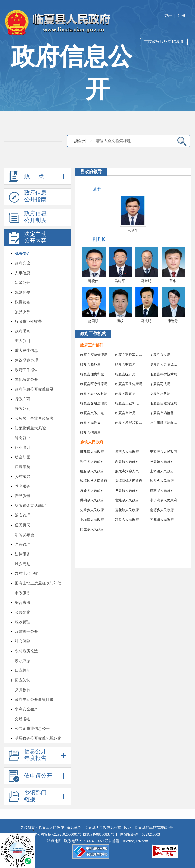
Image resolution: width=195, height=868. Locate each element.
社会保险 (23, 641)
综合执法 (23, 603)
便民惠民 (23, 525)
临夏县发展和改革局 (129, 423)
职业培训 (23, 447)
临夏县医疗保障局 (94, 384)
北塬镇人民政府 (92, 520)
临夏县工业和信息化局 (129, 403)
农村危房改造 (26, 651)
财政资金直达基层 (30, 506)
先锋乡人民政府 (92, 510)
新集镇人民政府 (127, 462)
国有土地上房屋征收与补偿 (38, 583)
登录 (168, 16)
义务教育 (23, 690)
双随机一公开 (26, 632)
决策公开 (23, 283)
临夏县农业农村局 (94, 394)
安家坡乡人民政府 (164, 452)
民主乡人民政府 (92, 529)
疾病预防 (23, 467)
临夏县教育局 (125, 394)
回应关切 (23, 670)
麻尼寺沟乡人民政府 (129, 471)
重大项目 (23, 341)
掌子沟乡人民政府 (164, 500)
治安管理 (23, 515)
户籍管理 (23, 544)
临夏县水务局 (160, 394)
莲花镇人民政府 (127, 510)
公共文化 (23, 612)
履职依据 (23, 661)
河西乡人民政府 (127, 452)
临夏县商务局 (90, 365)
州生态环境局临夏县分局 (164, 423)
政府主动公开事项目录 (34, 699)
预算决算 (23, 312)
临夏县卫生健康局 (129, 384)
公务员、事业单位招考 (34, 418)
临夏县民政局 (90, 423)
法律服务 (23, 554)
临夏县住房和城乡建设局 (94, 374)
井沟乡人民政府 (92, 500)
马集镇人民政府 (162, 462)
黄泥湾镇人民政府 (129, 481)
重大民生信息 (26, 351)
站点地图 (55, 841)
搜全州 (80, 141)
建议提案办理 (26, 360)
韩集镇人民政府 (92, 452)
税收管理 (23, 622)
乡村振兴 (23, 477)
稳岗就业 (23, 438)
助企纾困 (23, 457)
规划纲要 (23, 292)
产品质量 (23, 496)
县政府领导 (91, 172)
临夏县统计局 (125, 374)
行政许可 (23, 399)
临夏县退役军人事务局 (129, 355)
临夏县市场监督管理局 (164, 413)
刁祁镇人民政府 (162, 520)
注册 (181, 16)
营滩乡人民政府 (127, 500)
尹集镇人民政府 (127, 491)
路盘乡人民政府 (127, 520)
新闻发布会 (24, 535)
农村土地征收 (26, 573)
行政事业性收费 (28, 321)
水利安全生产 (26, 709)
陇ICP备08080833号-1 (100, 834)
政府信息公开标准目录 (34, 389)
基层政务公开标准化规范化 (38, 738)
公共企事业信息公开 (32, 729)
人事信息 (23, 273)
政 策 (38, 176)
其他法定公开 (26, 380)
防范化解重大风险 (30, 428)
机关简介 (23, 254)
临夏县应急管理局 (94, 355)
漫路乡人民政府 (92, 491)
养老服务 (23, 486)
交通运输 (23, 719)
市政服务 (23, 593)
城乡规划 (23, 564)
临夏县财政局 (125, 365)
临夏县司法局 (160, 384)
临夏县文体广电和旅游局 (94, 413)
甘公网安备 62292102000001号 (57, 834)
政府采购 (23, 331)
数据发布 (23, 302)
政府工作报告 (26, 370)
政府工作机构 (93, 334)
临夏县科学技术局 (164, 374)
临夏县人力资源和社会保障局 (164, 365)
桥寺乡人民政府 (92, 462)
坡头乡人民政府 (162, 481)
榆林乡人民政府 (162, 491)
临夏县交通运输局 (94, 403)
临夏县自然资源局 (164, 403)
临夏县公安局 (160, 355)
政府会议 (23, 263)
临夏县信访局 (90, 432)
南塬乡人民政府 (162, 510)
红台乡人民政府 (92, 471)
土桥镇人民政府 (162, 471)
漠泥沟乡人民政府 (94, 481)
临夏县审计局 (125, 413)
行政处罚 (23, 409)
